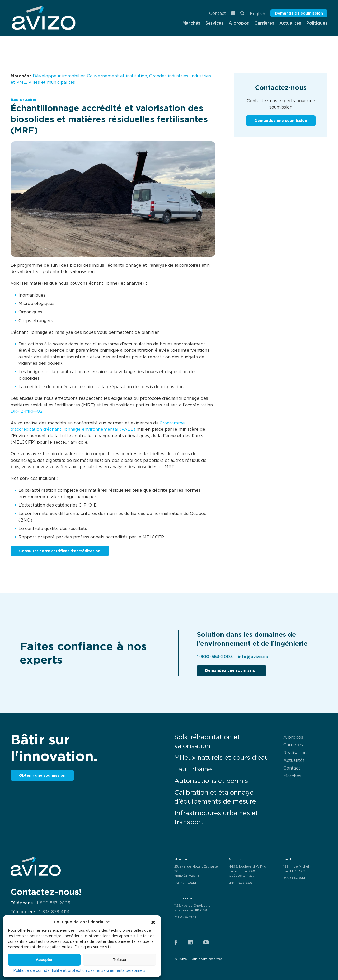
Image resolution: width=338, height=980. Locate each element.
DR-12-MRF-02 (27, 411)
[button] (153, 922)
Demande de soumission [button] (299, 13)
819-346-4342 (185, 917)
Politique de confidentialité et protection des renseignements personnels (79, 970)
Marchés (292, 776)
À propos (293, 737)
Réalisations (296, 753)
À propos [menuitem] (239, 23)
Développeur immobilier (59, 76)
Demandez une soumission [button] (281, 121)
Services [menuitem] (214, 23)
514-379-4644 (185, 883)
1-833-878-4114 (54, 912)
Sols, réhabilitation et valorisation (207, 741)
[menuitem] (44, 18)
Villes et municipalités (52, 82)
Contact (218, 13)
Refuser (119, 960)
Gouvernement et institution (117, 76)
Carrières (293, 745)
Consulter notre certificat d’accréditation (60, 551)
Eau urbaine (24, 99)
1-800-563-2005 (215, 657)
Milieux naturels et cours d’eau (222, 758)
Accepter (44, 960)
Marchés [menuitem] (191, 23)
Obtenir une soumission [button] (42, 775)
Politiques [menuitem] (317, 23)
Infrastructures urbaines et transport (216, 817)
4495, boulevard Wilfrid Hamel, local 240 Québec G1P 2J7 (248, 871)
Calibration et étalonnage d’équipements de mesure (215, 797)
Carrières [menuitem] (264, 23)
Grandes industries (169, 76)
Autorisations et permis (211, 781)
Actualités (294, 760)
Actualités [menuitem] (290, 23)
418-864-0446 (240, 883)
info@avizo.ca (253, 657)
